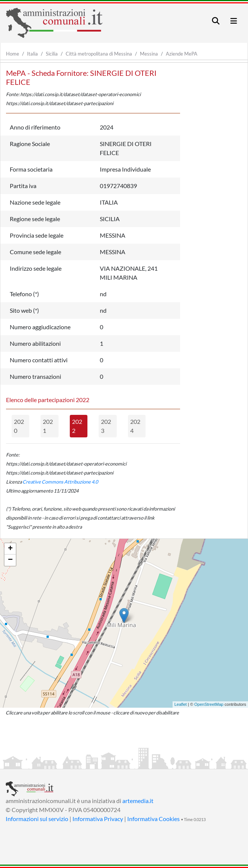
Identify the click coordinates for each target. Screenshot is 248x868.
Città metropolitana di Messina (99, 54)
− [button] (10, 560)
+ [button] (10, 549)
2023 (106, 426)
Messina (149, 54)
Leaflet (181, 704)
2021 (48, 426)
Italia (32, 54)
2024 (135, 426)
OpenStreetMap (209, 704)
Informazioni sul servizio (37, 819)
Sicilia (52, 54)
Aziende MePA (182, 54)
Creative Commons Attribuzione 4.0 (60, 482)
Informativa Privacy (98, 819)
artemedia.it (138, 801)
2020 (19, 426)
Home (13, 54)
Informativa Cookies (153, 819)
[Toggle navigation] (216, 21)
